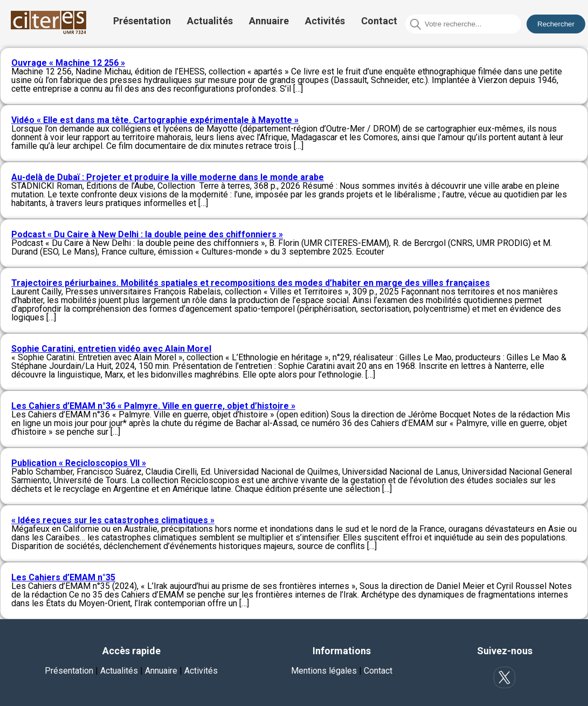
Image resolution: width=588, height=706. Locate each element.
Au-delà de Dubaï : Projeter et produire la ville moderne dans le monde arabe (168, 177)
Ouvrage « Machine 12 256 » (68, 63)
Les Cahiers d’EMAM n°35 (63, 577)
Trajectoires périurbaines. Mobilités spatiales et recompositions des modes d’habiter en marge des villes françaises (251, 283)
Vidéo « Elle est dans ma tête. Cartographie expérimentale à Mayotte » (155, 120)
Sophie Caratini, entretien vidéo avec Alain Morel (111, 349)
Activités (325, 21)
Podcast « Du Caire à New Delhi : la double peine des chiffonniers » (147, 234)
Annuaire (269, 21)
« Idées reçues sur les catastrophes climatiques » (113, 520)
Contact (379, 21)
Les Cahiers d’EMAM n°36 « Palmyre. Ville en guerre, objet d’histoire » (153, 406)
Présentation (142, 21)
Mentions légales (324, 671)
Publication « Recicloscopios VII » (79, 463)
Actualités (210, 21)
